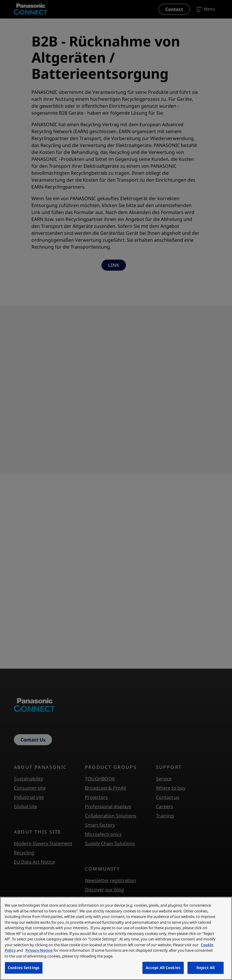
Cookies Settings (24, 968)
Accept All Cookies (163, 968)
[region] (116, 938)
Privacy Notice (39, 950)
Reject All (206, 968)
